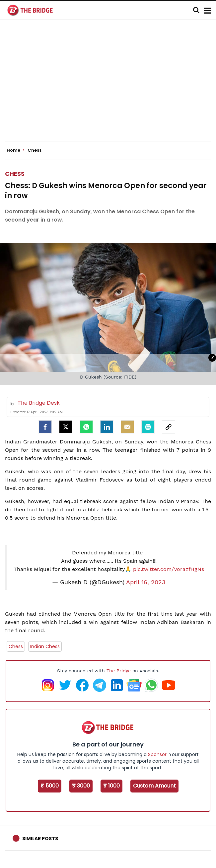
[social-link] (169, 427)
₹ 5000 (50, 786)
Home (16, 150)
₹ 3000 (81, 786)
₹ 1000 (111, 786)
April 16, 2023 (146, 582)
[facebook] (45, 427)
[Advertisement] (110, 86)
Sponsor (157, 754)
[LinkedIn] (107, 427)
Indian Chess (45, 646)
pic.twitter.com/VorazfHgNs (169, 569)
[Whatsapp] (86, 427)
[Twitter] (66, 427)
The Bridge (119, 671)
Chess (15, 174)
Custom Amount (154, 786)
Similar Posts (40, 839)
